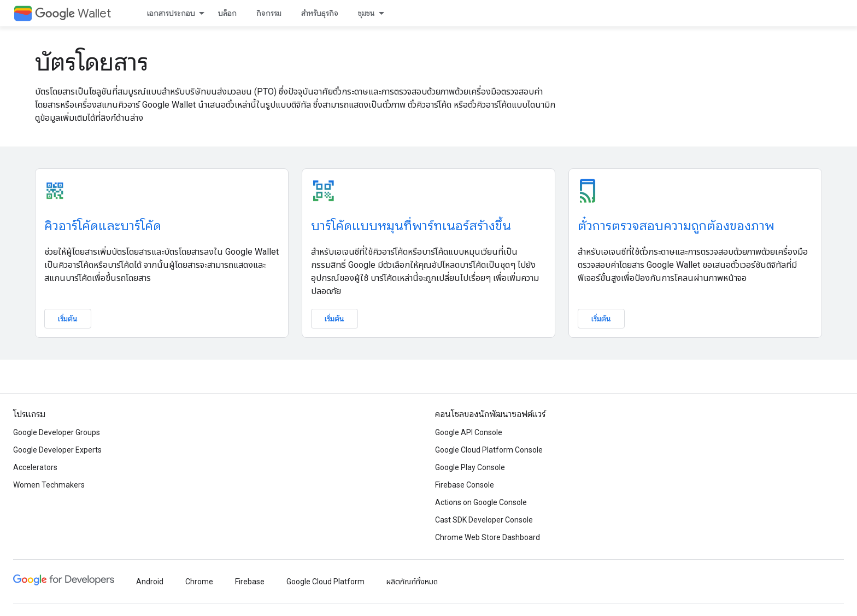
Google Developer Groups (57, 432)
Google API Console (469, 432)
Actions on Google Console (481, 502)
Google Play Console (470, 467)
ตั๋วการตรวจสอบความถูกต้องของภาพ (676, 226)
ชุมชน (366, 13)
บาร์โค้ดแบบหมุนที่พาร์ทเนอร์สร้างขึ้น (411, 226)
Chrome (199, 582)
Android (150, 582)
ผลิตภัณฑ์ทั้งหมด (412, 582)
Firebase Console (465, 485)
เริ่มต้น (68, 319)
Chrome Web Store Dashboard (488, 537)
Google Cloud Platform (325, 582)
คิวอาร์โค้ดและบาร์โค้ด (103, 226)
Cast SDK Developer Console (484, 520)
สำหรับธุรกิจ (320, 13)
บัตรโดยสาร (92, 62)
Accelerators (35, 467)
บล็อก (227, 13)
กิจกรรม (269, 13)
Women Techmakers (49, 485)
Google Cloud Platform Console (489, 450)
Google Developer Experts (57, 450)
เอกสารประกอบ (171, 13)
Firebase (250, 582)
